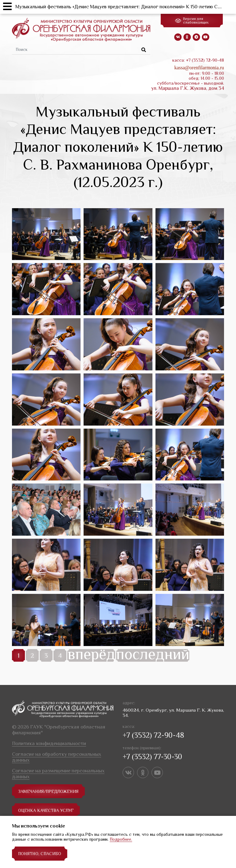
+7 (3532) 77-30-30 (152, 757)
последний (153, 656)
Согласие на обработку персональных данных (57, 757)
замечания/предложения (48, 791)
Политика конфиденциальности (49, 743)
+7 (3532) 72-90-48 (153, 735)
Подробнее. (121, 839)
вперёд (91, 656)
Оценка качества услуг (46, 810)
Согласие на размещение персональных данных (58, 774)
